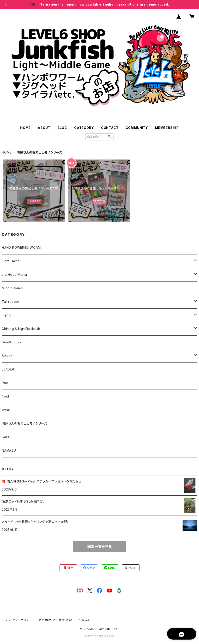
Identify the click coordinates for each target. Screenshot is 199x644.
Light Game (11, 261)
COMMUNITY (137, 128)
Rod (5, 383)
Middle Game (12, 288)
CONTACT (110, 128)
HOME (25, 128)
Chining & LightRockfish (21, 329)
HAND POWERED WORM (21, 247)
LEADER (8, 369)
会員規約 (85, 620)
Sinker (7, 356)
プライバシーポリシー (18, 620)
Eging (6, 315)
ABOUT (44, 128)
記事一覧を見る (99, 547)
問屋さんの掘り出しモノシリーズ (24, 423)
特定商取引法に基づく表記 (55, 620)
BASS (6, 437)
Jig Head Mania (14, 275)
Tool (5, 396)
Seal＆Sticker (12, 342)
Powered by (99, 636)
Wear (6, 410)
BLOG (62, 128)
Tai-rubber (11, 302)
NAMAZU (9, 450)
